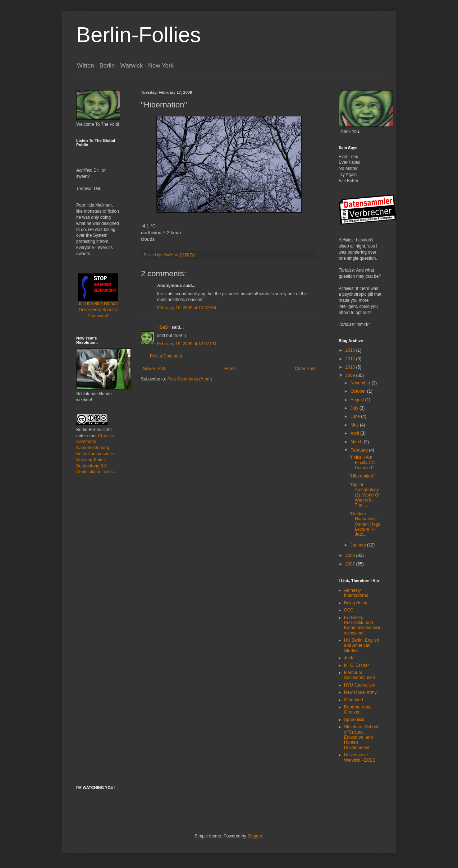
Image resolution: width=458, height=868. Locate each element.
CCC (349, 610)
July (355, 408)
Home (230, 369)
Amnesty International (356, 593)
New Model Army (360, 692)
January (359, 545)
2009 (351, 375)
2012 (351, 359)
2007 (351, 564)
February (360, 450)
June (356, 416)
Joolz (349, 658)
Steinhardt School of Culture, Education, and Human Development (361, 737)
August (358, 400)
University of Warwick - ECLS (360, 757)
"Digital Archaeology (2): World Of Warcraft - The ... (364, 495)
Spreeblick (354, 720)
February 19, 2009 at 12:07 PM (187, 344)
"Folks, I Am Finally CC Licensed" (362, 463)
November (361, 383)
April (355, 433)
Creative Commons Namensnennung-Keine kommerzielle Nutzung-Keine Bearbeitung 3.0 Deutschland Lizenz (95, 454)
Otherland (354, 700)
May (355, 425)
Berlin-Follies (139, 35)
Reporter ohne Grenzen (358, 710)
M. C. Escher (356, 665)
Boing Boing (356, 603)
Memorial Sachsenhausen (359, 675)
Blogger (255, 836)
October (359, 391)
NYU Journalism (360, 685)
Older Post (305, 369)
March (357, 442)
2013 (351, 350)
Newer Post (154, 369)
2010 (351, 367)
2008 (351, 555)
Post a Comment (166, 356)
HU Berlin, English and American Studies (361, 645)
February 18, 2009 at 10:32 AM (187, 308)
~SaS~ (164, 327)
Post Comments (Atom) (190, 379)
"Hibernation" (362, 476)
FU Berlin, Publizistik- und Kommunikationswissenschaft (362, 625)
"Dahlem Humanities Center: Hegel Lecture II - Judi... (365, 524)
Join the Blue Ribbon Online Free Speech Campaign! (98, 301)
